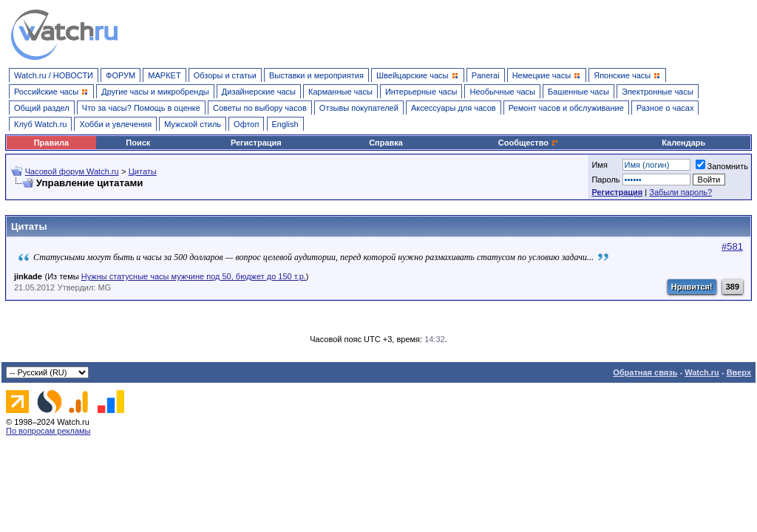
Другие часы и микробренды (155, 92)
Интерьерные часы (421, 92)
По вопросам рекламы (48, 431)
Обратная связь (645, 372)
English (285, 124)
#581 (732, 246)
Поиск (138, 143)
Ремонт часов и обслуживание (566, 108)
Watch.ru (702, 372)
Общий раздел (42, 108)
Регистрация (256, 143)
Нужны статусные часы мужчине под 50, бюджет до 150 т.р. (194, 276)
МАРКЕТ (164, 75)
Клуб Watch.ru (40, 124)
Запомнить (722, 166)
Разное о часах (665, 108)
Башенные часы (578, 92)
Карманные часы (340, 92)
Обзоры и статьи (225, 75)
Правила (51, 143)
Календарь (683, 143)
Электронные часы (658, 92)
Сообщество (529, 143)
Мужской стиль (193, 124)
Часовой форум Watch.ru (72, 171)
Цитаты (143, 171)
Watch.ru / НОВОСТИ (54, 75)
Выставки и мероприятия (316, 75)
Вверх (739, 372)
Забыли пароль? (680, 192)
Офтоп (246, 124)
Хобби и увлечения (115, 124)
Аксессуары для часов (454, 108)
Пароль (605, 180)
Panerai (486, 75)
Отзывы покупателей (359, 108)
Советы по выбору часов (260, 108)
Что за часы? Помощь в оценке (141, 108)
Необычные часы (502, 92)
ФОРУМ (120, 75)
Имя (599, 165)
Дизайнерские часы (259, 92)
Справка (386, 143)
